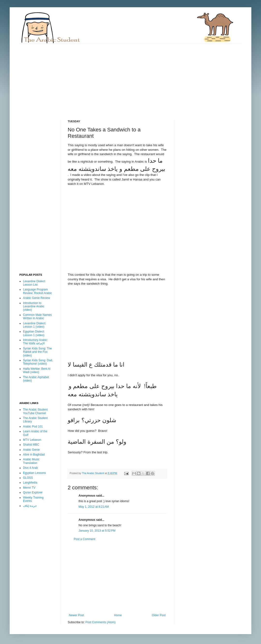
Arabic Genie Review (36, 298)
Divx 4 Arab (30, 468)
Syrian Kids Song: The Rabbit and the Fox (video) (37, 352)
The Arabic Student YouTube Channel (35, 411)
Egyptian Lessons (34, 473)
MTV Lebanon (32, 440)
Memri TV (29, 488)
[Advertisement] (97, 78)
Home (118, 615)
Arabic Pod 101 (33, 427)
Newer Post (76, 615)
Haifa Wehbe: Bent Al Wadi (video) (37, 370)
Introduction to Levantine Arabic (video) (34, 307)
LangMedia (30, 483)
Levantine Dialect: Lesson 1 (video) (34, 325)
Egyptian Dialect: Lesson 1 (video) (34, 333)
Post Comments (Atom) (100, 622)
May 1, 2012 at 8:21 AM (94, 507)
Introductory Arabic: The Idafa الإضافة (35, 342)
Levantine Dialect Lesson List (34, 283)
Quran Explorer (33, 492)
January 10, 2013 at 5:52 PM (97, 531)
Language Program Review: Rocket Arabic (37, 291)
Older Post (159, 615)
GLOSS (28, 478)
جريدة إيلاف (30, 506)
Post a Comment (84, 539)
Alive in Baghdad (34, 455)
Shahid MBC (31, 445)
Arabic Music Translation (31, 461)
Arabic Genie (31, 450)
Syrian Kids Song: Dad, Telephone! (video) (38, 362)
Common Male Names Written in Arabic (37, 317)
